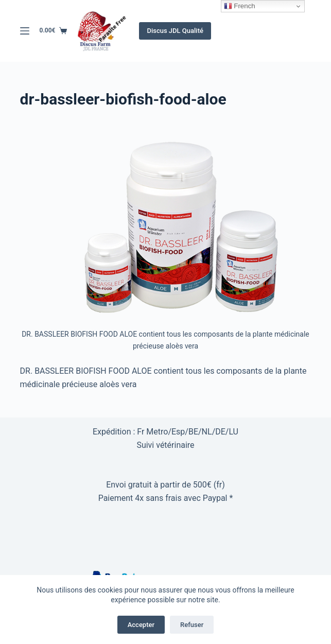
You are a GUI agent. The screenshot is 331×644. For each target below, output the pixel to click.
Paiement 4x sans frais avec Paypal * (166, 498)
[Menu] (25, 31)
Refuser (192, 625)
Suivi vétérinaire (165, 445)
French (240, 6)
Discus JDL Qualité (175, 31)
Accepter (141, 625)
